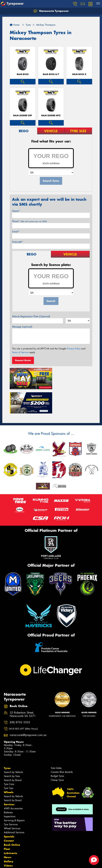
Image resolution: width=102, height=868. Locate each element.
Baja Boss (23, 74)
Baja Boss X (79, 74)
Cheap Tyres (57, 754)
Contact (9, 815)
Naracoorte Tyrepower (51, 11)
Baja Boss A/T (51, 74)
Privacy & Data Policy (22, 860)
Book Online (12, 819)
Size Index (56, 742)
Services (9, 779)
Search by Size (12, 751)
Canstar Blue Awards (62, 746)
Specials (9, 811)
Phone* (29, 221)
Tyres (7, 743)
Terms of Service (20, 352)
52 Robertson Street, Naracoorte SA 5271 (23, 689)
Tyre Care (9, 759)
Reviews (9, 844)
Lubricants (10, 828)
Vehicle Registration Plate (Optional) (31, 316)
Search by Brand (13, 755)
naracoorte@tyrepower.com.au (25, 710)
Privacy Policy (74, 349)
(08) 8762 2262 (20, 697)
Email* (16, 232)
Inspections (10, 791)
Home (15, 25)
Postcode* (17, 242)
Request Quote (23, 360)
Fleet (7, 823)
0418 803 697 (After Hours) (23, 703)
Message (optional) (22, 327)
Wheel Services (12, 803)
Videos (8, 840)
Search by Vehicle (13, 747)
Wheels (9, 767)
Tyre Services (11, 799)
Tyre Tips (8, 763)
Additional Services (14, 807)
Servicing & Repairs (14, 795)
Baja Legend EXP (23, 116)
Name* (16, 211)
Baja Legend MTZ (51, 116)
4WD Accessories (13, 783)
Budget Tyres (57, 750)
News (8, 832)
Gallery (9, 836)
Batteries (8, 787)
